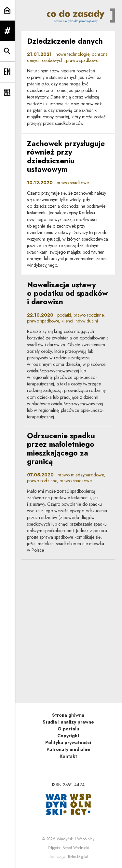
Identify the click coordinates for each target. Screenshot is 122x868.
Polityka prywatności (68, 742)
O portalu (68, 729)
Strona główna (68, 715)
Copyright (68, 736)
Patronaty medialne (68, 749)
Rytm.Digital (78, 857)
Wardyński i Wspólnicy (75, 839)
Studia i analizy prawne (68, 722)
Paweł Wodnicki (76, 848)
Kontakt (68, 756)
